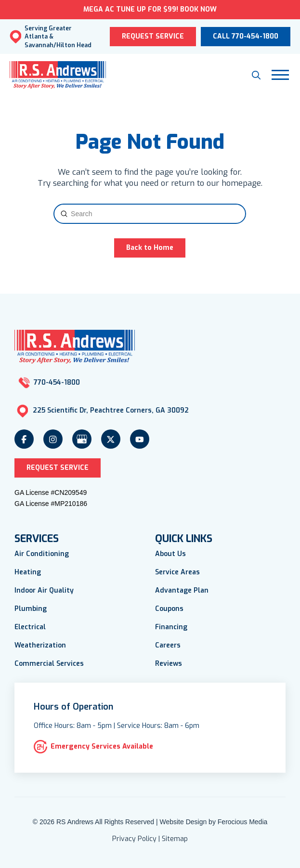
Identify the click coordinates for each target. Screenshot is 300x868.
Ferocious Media (243, 822)
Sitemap (175, 839)
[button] (256, 75)
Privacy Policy (134, 839)
